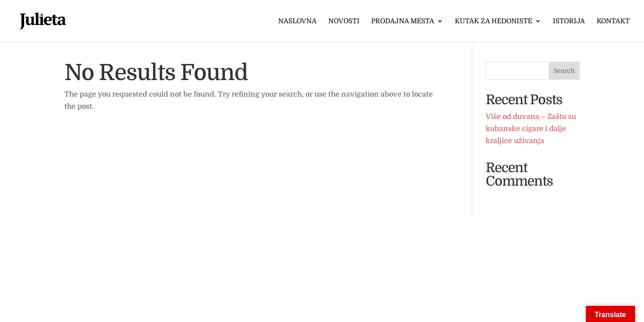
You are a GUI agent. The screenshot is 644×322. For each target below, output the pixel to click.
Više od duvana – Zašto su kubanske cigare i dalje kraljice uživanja (531, 129)
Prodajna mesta (403, 21)
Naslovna (297, 21)
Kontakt (613, 21)
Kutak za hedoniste (494, 21)
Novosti (344, 21)
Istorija (569, 21)
